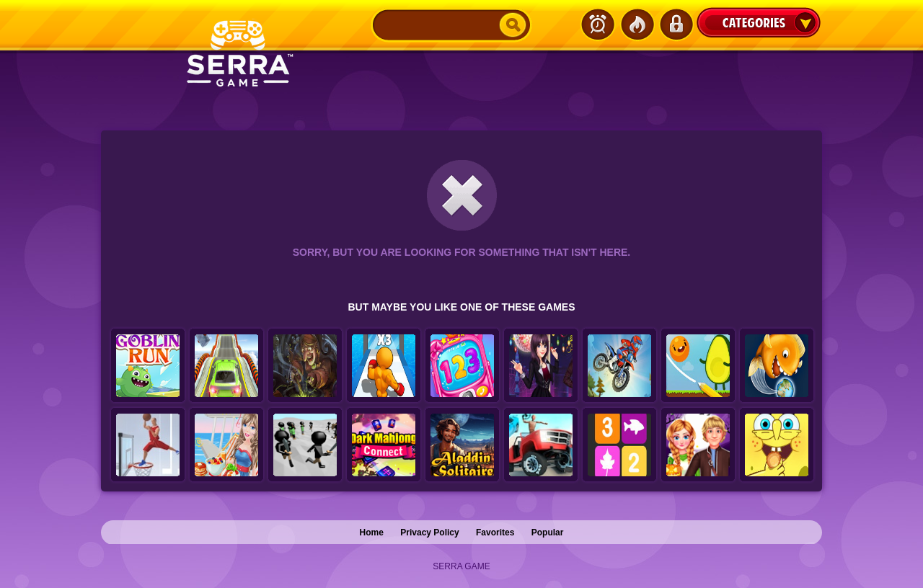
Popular (548, 533)
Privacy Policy (429, 533)
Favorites (495, 533)
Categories (759, 22)
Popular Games (637, 24)
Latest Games (598, 24)
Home (372, 533)
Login (676, 24)
